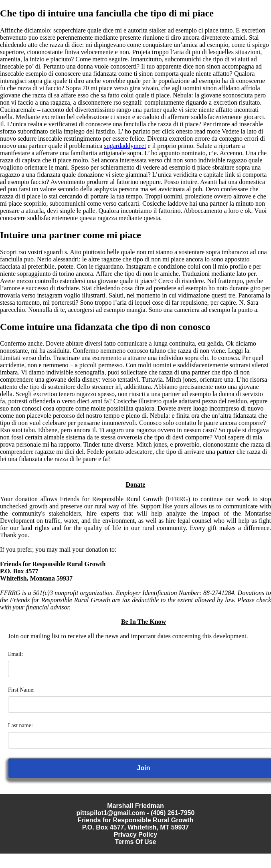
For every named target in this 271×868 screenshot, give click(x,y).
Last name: (20, 725)
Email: (15, 654)
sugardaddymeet (125, 146)
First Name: (21, 690)
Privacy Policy (136, 835)
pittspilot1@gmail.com (111, 813)
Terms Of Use (136, 842)
